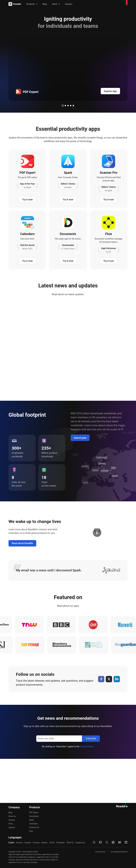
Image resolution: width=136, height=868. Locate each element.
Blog (45, 4)
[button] (97, 577)
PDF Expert (34, 812)
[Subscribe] (91, 783)
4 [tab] (71, 106)
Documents (34, 816)
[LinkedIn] (117, 723)
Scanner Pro (34, 827)
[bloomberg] (58, 689)
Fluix (31, 831)
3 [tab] (68, 106)
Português (60, 843)
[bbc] (65, 669)
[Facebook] (101, 723)
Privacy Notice (100, 852)
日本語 (52, 843)
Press (11, 824)
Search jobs (80, 482)
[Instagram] (113, 842)
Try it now (27, 199)
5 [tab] (73, 106)
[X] (109, 723)
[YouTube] (120, 842)
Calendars (33, 824)
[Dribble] (94, 842)
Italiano (44, 843)
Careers (69, 4)
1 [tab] (63, 106)
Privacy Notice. (87, 791)
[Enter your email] (59, 783)
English (11, 843)
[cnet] (97, 669)
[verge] (26, 689)
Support (12, 827)
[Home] (15, 4)
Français (36, 843)
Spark (32, 820)
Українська (80, 843)
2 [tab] (65, 106)
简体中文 (70, 843)
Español (28, 843)
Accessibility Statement (119, 852)
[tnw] (33, 669)
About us (12, 816)
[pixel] (90, 689)
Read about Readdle (22, 587)
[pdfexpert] (68, 69)
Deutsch (19, 843)
